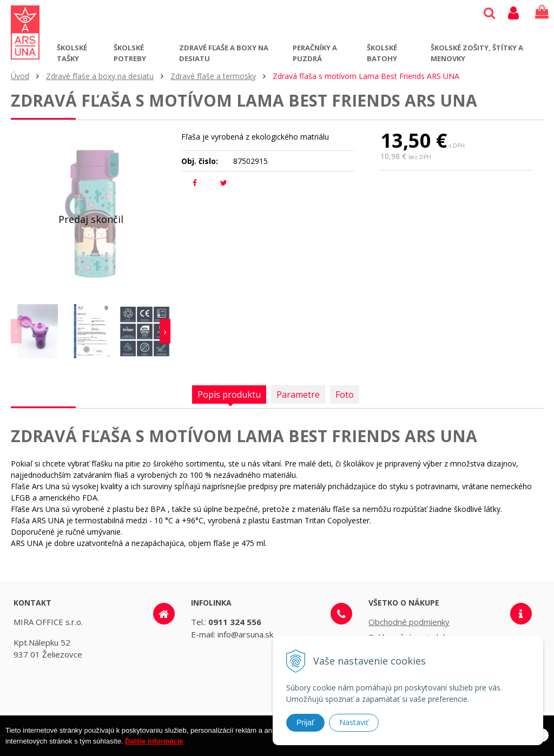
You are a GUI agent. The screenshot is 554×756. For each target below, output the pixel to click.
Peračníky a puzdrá (315, 53)
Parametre (298, 395)
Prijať (305, 722)
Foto (345, 395)
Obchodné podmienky (409, 622)
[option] (38, 331)
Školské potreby (130, 53)
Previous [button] (16, 331)
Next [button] (165, 331)
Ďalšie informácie (154, 750)
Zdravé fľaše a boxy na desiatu (224, 53)
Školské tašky (72, 53)
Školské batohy (382, 53)
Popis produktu (229, 395)
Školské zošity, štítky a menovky (477, 53)
